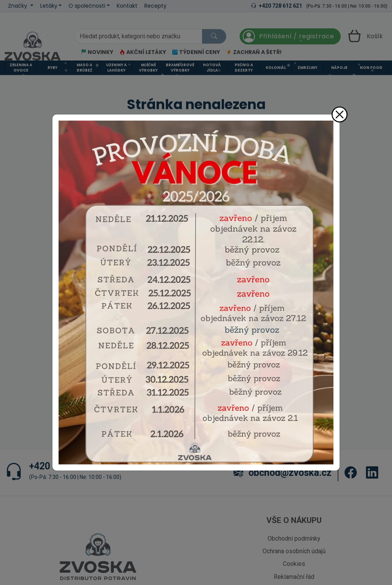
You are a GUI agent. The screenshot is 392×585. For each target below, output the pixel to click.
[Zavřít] (340, 114)
